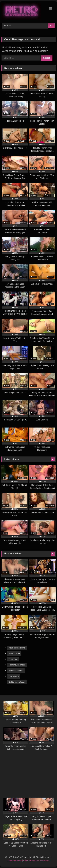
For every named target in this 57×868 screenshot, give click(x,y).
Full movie (13, 659)
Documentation (15, 860)
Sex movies (14, 676)
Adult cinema (14, 653)
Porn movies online (17, 665)
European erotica (16, 671)
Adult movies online (17, 648)
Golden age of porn (17, 682)
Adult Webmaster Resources (36, 860)
